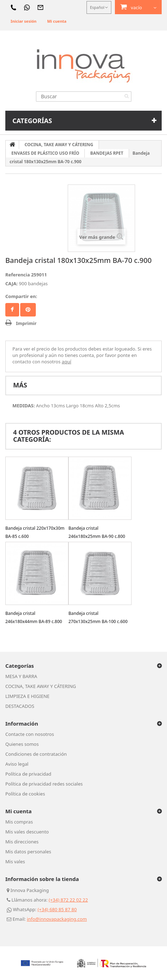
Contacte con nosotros (30, 734)
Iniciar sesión (24, 21)
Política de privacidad (28, 774)
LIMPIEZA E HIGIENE (27, 696)
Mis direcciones (22, 842)
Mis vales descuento (27, 832)
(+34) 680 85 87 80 (57, 909)
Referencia (18, 275)
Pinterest (28, 310)
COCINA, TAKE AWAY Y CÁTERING (41, 686)
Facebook (12, 310)
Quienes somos (22, 744)
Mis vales (15, 861)
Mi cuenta (57, 21)
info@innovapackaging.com (57, 919)
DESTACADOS (20, 706)
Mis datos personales (28, 852)
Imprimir (26, 323)
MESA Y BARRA (21, 676)
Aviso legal (17, 764)
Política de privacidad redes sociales (44, 784)
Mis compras (19, 822)
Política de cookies (25, 794)
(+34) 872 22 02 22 (68, 900)
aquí (66, 362)
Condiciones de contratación (36, 754)
